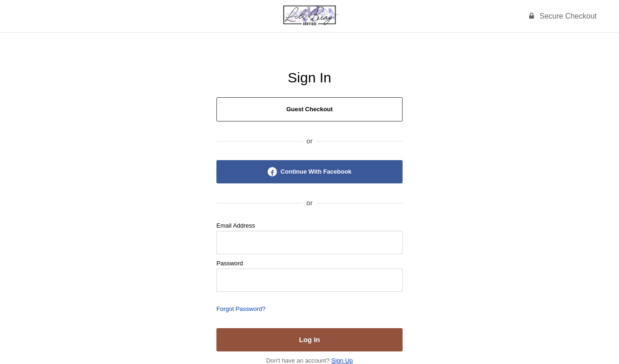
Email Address (236, 226)
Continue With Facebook (309, 172)
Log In (310, 340)
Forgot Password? (241, 309)
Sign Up (342, 361)
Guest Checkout (309, 109)
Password (230, 263)
